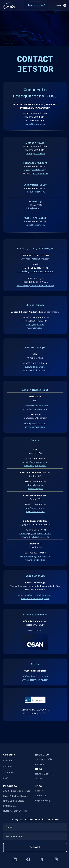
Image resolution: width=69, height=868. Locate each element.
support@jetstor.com (35, 170)
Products (8, 760)
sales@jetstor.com (35, 124)
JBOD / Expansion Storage (17, 791)
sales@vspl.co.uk (35, 324)
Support (39, 791)
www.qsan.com (35, 630)
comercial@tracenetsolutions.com (35, 271)
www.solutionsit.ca (35, 560)
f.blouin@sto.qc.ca (35, 485)
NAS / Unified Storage (14, 801)
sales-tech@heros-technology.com (35, 595)
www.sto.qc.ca (35, 489)
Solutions (8, 772)
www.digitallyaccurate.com (35, 537)
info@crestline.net (35, 508)
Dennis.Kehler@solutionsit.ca (35, 556)
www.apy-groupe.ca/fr (35, 466)
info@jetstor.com (35, 208)
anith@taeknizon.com (35, 423)
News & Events (43, 774)
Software (8, 767)
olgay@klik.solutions (35, 367)
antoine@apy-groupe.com (35, 462)
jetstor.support (40, 173)
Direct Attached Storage (15, 796)
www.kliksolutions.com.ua (35, 370)
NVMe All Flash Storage (15, 811)
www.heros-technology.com (35, 599)
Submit (35, 847)
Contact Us (41, 796)
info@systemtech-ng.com (35, 676)
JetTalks (39, 779)
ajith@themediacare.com (35, 406)
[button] (60, 6)
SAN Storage (10, 806)
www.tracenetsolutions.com (35, 259)
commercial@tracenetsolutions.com (35, 286)
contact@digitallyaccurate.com (35, 533)
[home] (9, 6)
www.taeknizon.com (35, 427)
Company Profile (44, 759)
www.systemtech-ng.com (35, 680)
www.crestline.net (35, 512)
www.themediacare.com (35, 409)
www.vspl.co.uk (35, 328)
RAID (6, 778)
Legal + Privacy (43, 800)
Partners (40, 764)
